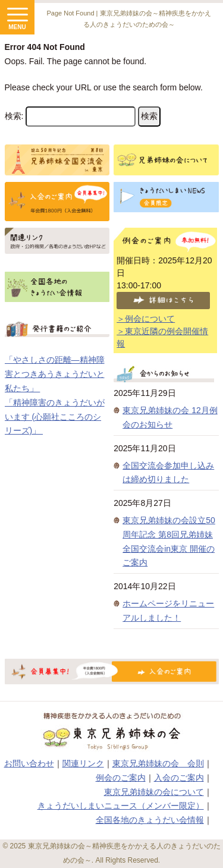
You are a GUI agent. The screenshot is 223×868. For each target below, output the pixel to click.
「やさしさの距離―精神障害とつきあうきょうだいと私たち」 (55, 374)
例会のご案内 (121, 778)
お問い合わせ (29, 763)
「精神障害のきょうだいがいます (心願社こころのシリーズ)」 (55, 417)
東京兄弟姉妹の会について (154, 792)
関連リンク (83, 763)
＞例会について (146, 319)
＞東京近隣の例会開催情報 (162, 337)
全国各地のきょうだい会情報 (150, 820)
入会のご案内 (179, 778)
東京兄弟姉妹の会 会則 (158, 763)
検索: (14, 116)
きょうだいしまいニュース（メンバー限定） (121, 806)
